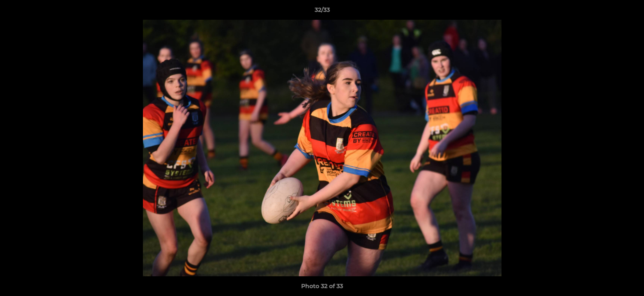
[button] (629, 12)
